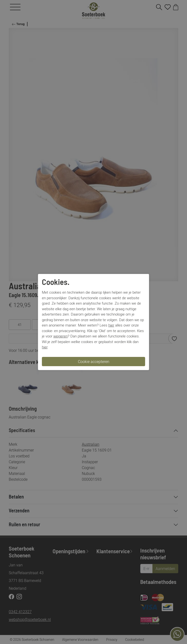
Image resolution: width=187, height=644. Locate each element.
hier (111, 325)
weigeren (61, 336)
